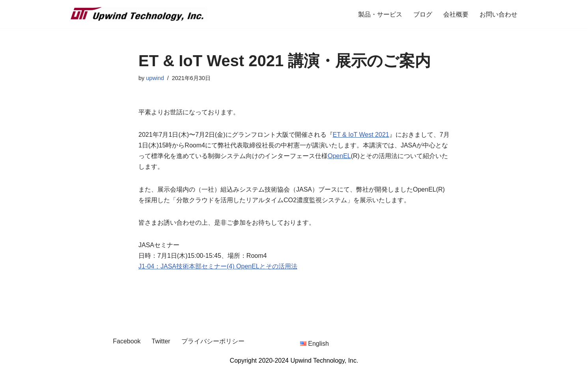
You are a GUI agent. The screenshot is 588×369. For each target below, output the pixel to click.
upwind (155, 78)
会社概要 (456, 14)
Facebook (127, 341)
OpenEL (339, 156)
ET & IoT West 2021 (361, 135)
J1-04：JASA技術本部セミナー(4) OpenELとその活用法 (218, 266)
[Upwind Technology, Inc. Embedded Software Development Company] (138, 14)
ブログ (423, 14)
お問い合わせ (498, 14)
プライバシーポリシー (213, 341)
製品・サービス (380, 14)
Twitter (161, 341)
